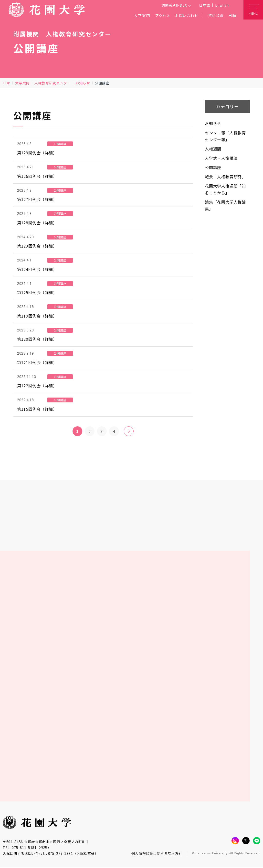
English (222, 5)
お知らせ (83, 83)
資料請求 (215, 15)
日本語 (204, 5)
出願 (232, 15)
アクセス (159, 15)
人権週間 (213, 149)
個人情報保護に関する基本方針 (157, 854)
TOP (6, 83)
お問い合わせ (184, 15)
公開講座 (213, 167)
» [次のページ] (129, 431)
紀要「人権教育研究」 (225, 177)
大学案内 (22, 83)
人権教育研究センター (53, 83)
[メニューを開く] (253, 10)
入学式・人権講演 (221, 158)
